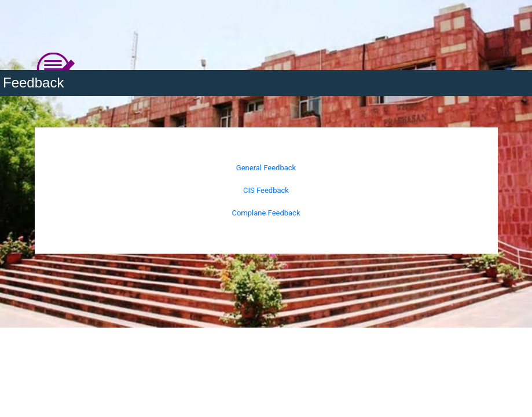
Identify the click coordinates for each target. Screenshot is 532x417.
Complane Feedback (266, 213)
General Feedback (266, 168)
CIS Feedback (266, 190)
